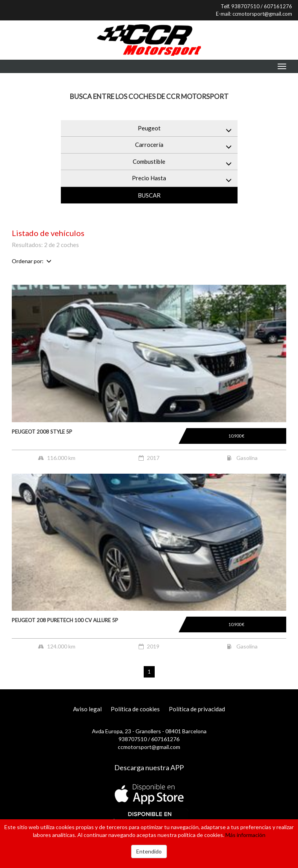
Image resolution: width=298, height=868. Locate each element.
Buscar (149, 195)
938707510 (245, 6)
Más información (245, 835)
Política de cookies (135, 709)
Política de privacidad (197, 709)
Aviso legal (87, 709)
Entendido (149, 851)
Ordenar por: (32, 261)
